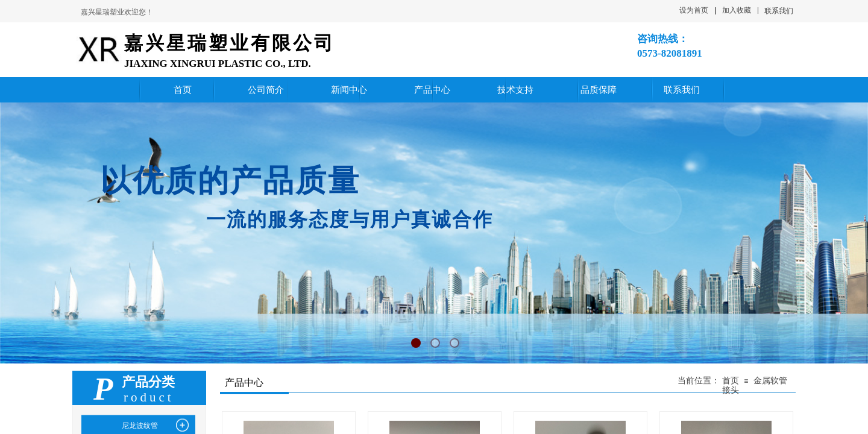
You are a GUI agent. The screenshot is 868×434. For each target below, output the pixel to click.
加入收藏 (737, 10)
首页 (731, 381)
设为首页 (694, 10)
